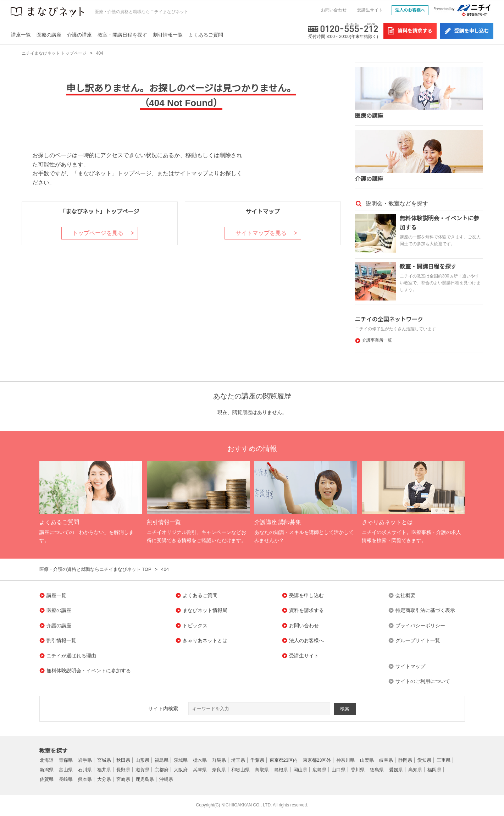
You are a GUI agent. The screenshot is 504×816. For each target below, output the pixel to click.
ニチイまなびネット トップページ (54, 53)
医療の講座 (49, 35)
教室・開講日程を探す (122, 35)
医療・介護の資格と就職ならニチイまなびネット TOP (95, 569)
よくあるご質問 (206, 35)
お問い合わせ (334, 10)
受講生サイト (370, 10)
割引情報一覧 (168, 35)
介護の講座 (79, 35)
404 (100, 53)
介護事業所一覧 (377, 340)
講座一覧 (21, 35)
